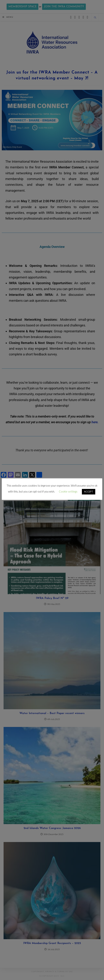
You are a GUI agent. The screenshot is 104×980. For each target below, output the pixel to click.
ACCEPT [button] (89, 492)
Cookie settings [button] (68, 491)
